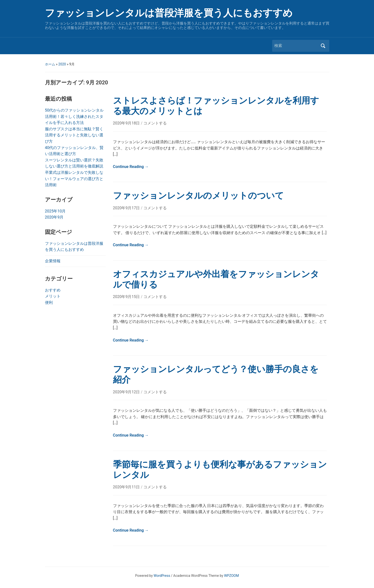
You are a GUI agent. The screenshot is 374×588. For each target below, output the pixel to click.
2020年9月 (54, 217)
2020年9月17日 (127, 208)
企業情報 (53, 261)
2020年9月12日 (127, 392)
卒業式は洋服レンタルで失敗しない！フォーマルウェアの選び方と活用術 (74, 179)
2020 (62, 64)
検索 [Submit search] (323, 46)
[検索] (296, 46)
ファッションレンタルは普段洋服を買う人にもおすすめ (169, 13)
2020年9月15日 (127, 297)
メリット (53, 296)
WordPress (162, 576)
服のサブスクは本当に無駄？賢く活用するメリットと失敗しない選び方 (74, 135)
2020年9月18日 (127, 123)
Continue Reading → (131, 167)
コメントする (155, 123)
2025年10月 (55, 211)
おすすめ (53, 290)
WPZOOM (231, 576)
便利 (49, 303)
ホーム (50, 64)
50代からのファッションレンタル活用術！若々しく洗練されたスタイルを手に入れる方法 (74, 116)
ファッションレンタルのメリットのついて (198, 196)
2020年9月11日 (127, 487)
